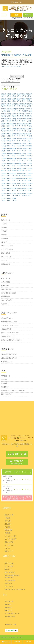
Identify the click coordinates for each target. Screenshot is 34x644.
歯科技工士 (5, 387)
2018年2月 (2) (20, 135)
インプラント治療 (7, 250)
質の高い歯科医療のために (10, 333)
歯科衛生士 (5, 383)
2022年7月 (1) (24, 95)
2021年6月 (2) (30, 105)
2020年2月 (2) (30, 115)
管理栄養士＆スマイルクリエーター (13, 391)
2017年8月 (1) (20, 140)
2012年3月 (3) (30, 190)
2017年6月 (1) (30, 140)
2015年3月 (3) (4, 165)
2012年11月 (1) (19, 185)
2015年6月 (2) (20, 160)
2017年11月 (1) (4, 140)
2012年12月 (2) (14, 185)
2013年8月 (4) (4, 180)
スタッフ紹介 (6, 282)
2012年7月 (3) (9, 190)
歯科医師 (4, 380)
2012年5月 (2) (20, 190)
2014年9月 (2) (30, 165)
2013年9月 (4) (30, 175)
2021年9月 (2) (14, 105)
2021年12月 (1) (30, 100)
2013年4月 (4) (25, 180)
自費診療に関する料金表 (9, 354)
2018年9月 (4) (14, 130)
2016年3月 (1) (4, 155)
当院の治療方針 (6, 329)
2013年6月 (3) (14, 180)
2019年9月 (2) (20, 120)
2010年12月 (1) (14, 200)
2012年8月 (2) (4, 190)
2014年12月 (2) (19, 165)
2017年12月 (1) (30, 135)
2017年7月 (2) (25, 140)
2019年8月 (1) (25, 120)
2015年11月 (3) (24, 155)
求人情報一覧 (6, 376)
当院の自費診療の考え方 (9, 358)
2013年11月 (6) (19, 175)
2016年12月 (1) (19, 145)
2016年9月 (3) (4, 150)
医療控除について (7, 362)
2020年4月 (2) (19, 115)
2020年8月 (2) (4, 115)
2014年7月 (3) (9, 170)
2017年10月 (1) (9, 140)
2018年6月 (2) (30, 130)
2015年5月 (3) (25, 160)
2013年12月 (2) (14, 175)
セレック (4, 260)
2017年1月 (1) (14, 145)
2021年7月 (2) (25, 105)
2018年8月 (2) (20, 130)
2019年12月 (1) (9, 120)
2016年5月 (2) (25, 150)
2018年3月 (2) (14, 135)
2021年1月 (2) (19, 110)
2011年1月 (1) (9, 200)
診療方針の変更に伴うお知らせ (12, 340)
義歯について (6, 264)
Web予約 (28, 15)
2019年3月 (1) (19, 125)
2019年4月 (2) (14, 125)
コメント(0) (5, 66)
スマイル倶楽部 (6, 300)
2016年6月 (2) (20, 150)
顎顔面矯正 (5, 239)
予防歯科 (4, 228)
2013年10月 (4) (25, 175)
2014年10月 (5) (25, 165)
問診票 (16, 15)
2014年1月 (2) (9, 175)
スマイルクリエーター (12, 614)
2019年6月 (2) (4, 125)
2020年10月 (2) (30, 110)
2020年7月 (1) (9, 115)
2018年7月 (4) (25, 130)
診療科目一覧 (6, 220)
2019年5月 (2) (9, 125)
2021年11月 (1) (4, 105)
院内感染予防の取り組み (9, 322)
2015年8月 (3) (9, 160)
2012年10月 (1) (24, 185)
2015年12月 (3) (19, 155)
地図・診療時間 (6, 289)
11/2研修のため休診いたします (17, 55)
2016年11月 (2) (24, 145)
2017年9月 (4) (14, 140)
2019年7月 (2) (30, 120)
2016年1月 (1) (14, 155)
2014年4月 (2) (24, 170)
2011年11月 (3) (19, 195)
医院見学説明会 (6, 394)
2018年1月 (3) (25, 135)
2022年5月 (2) (4, 100)
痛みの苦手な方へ (7, 318)
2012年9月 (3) (30, 185)
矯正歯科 (4, 235)
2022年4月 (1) (9, 100)
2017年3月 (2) (9, 145)
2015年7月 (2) (14, 160)
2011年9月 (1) (30, 195)
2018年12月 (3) (30, 125)
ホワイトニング (6, 257)
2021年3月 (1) (9, 110)
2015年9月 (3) (4, 160)
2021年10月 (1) (9, 105)
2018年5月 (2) (4, 135)
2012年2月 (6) (4, 195)
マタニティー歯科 (7, 246)
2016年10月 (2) (30, 145)
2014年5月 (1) (19, 170)
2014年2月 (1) (4, 175)
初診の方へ (5, 304)
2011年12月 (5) (14, 195)
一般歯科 (4, 224)
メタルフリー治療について (10, 326)
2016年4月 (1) (29, 150)
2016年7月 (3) (14, 150)
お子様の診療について (9, 336)
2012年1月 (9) (9, 195)
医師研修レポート (11, 625)
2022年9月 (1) (14, 95)
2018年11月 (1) (4, 130)
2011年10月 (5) (25, 195)
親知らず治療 (6, 253)
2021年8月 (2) (20, 105)
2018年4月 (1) (9, 135)
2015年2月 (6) (9, 165)
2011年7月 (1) (4, 200)
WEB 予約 (17, 642)
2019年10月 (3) (14, 120)
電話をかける (6, 642)
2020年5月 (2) (14, 115)
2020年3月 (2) (24, 115)
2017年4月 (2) (4, 145)
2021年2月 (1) (14, 110)
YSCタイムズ (9, 587)
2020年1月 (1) (4, 120)
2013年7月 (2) (9, 180)
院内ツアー (5, 286)
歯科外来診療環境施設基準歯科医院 (9, 295)
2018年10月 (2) (9, 130)
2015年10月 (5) (30, 155)
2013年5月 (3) (19, 180)
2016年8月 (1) (9, 150)
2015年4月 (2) (30, 160)
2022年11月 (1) (4, 95)
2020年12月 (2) (25, 110)
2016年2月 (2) (9, 155)
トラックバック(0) (15, 66)
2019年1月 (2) (25, 125)
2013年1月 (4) (9, 185)
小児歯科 (4, 231)
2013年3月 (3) (30, 180)
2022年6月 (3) (30, 95)
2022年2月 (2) (19, 100)
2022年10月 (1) (9, 95)
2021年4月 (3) (4, 110)
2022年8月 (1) (19, 95)
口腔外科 (4, 242)
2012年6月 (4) (14, 190)
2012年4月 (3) (24, 190)
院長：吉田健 (9, 563)
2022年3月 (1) (14, 100)
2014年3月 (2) (30, 170)
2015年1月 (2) (14, 165)
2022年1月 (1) (25, 100)
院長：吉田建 (6, 278)
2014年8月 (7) (4, 170)
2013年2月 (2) (4, 185)
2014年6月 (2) (14, 170)
